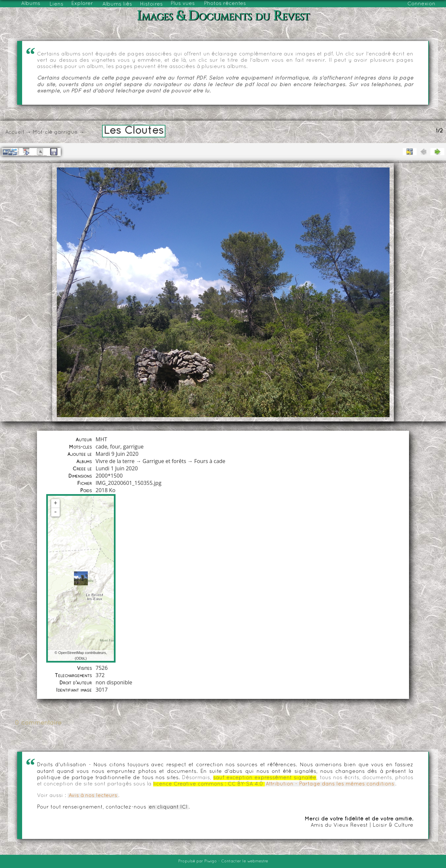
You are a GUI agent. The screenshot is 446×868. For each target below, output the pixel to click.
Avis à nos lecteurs (93, 796)
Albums (31, 4)
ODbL (81, 658)
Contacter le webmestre (245, 861)
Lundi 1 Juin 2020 (117, 468)
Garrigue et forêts (164, 461)
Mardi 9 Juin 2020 (117, 454)
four (115, 447)
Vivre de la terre (115, 461)
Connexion (421, 4)
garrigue (66, 132)
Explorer (82, 4)
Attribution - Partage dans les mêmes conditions (330, 784)
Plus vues (183, 4)
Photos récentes (225, 4)
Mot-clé (43, 132)
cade (102, 447)
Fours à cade (210, 461)
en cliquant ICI (168, 807)
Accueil (15, 132)
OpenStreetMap (71, 653)
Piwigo (211, 861)
